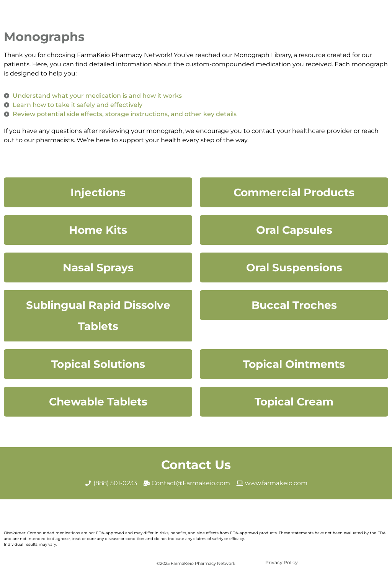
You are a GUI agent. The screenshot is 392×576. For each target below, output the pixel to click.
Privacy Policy (282, 562)
